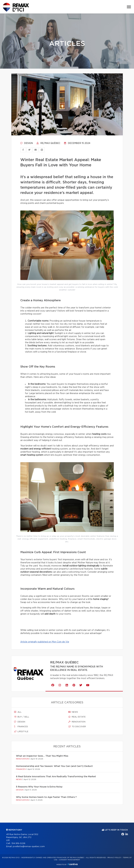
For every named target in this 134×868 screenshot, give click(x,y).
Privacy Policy (114, 858)
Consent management (69, 860)
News (73, 712)
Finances (21, 727)
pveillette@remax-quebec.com (29, 847)
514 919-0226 (18, 843)
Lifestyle (21, 732)
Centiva (73, 864)
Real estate (77, 717)
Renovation (77, 722)
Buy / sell (22, 717)
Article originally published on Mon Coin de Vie (45, 642)
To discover (77, 727)
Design (27, 143)
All (18, 712)
